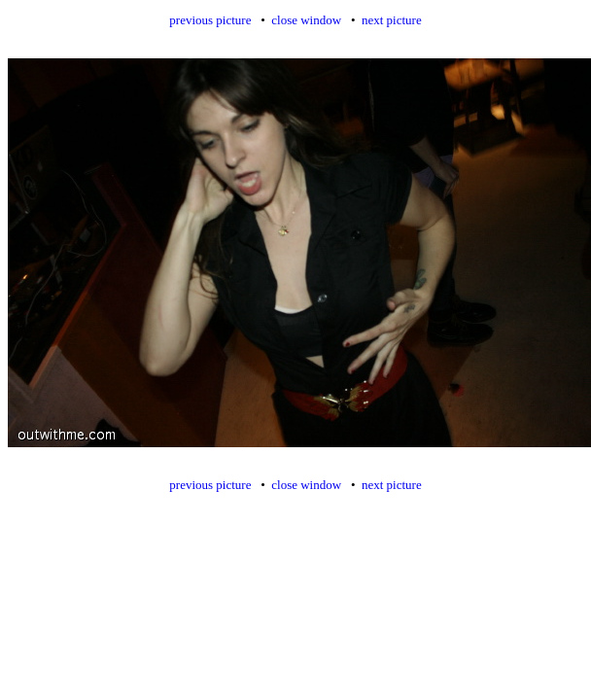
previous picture (210, 20)
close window (306, 20)
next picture (392, 20)
